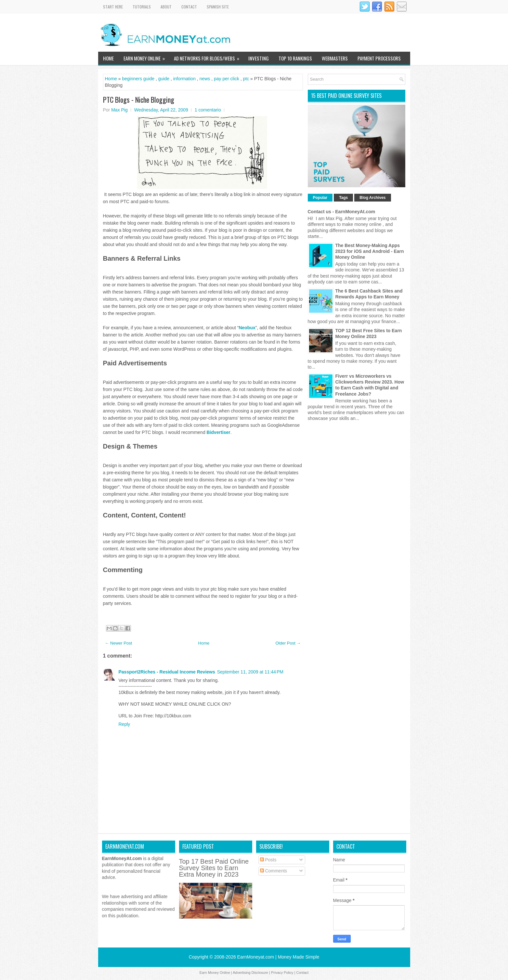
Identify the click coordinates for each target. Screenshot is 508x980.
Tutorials (142, 7)
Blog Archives (372, 198)
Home (108, 58)
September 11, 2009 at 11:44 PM (250, 672)
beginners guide (138, 79)
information (184, 79)
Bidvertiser (219, 432)
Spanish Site (218, 7)
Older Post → (288, 643)
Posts (268, 860)
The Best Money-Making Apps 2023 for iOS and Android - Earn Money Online (370, 251)
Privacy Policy (282, 973)
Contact (189, 7)
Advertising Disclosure (250, 973)
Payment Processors (379, 58)
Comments (274, 871)
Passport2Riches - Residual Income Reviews (167, 672)
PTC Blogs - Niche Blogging (139, 99)
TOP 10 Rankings (295, 58)
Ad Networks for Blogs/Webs (209, 57)
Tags (343, 198)
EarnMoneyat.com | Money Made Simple (278, 957)
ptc (246, 79)
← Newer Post (119, 643)
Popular (320, 198)
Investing (259, 58)
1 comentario (208, 110)
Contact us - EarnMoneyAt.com (342, 212)
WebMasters (335, 58)
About (166, 7)
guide (164, 79)
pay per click (227, 79)
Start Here (113, 7)
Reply (124, 724)
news (205, 79)
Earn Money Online (146, 57)
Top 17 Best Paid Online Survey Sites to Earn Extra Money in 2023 (214, 868)
